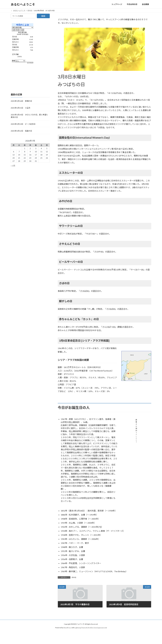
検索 (43, 16)
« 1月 (13, 166)
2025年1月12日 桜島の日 (21, 131)
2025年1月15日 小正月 (21, 108)
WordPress (67, 628)
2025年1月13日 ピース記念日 (23, 124)
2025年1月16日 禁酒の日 (21, 101)
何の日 (74, 577)
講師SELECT (136, 435)
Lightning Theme (80, 628)
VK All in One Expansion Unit (97, 628)
